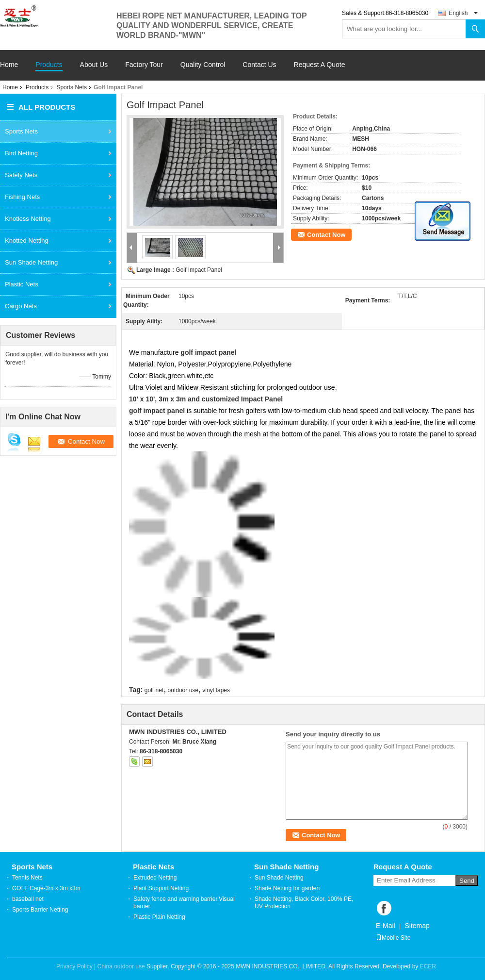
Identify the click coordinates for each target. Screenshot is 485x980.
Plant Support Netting (161, 888)
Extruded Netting (155, 878)
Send (467, 881)
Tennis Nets (27, 878)
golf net (154, 690)
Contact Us (259, 65)
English (463, 13)
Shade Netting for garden (287, 888)
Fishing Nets (22, 197)
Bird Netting (21, 153)
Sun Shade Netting (31, 262)
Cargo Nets (21, 306)
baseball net (28, 899)
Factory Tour (144, 65)
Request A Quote (320, 65)
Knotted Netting (27, 241)
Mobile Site (393, 938)
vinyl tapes (216, 690)
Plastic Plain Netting (159, 917)
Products (49, 65)
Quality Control (203, 65)
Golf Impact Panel (199, 270)
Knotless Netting (28, 219)
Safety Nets (21, 175)
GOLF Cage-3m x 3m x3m (46, 888)
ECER (428, 966)
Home (9, 65)
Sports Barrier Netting (40, 910)
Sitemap (417, 926)
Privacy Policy (74, 966)
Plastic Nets (22, 284)
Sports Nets (72, 87)
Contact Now (326, 235)
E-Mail (386, 926)
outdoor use (183, 690)
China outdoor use (121, 966)
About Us (94, 65)
